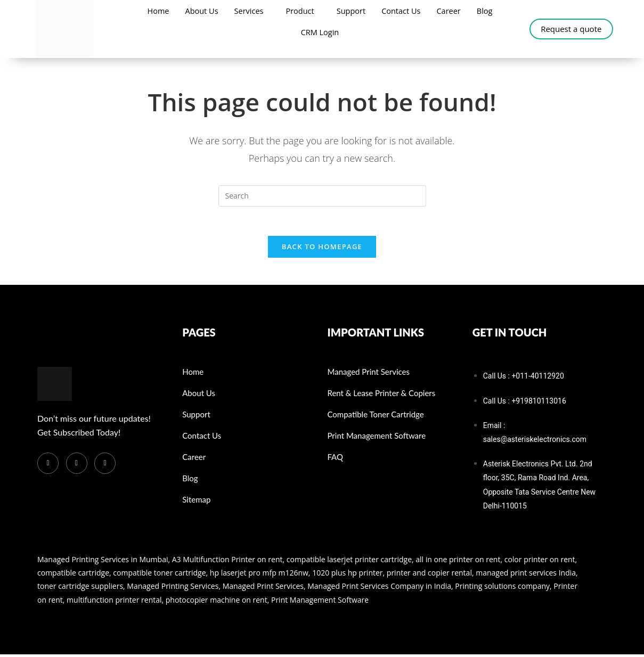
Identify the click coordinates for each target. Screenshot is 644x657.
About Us (199, 11)
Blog (488, 11)
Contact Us (403, 11)
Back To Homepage (322, 250)
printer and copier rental (429, 576)
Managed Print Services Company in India (379, 589)
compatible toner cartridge (159, 576)
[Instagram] (105, 466)
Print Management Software (320, 602)
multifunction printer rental (114, 602)
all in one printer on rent (458, 562)
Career (451, 11)
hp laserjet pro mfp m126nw (259, 576)
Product (300, 11)
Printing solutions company (502, 589)
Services (247, 11)
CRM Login (320, 32)
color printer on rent (540, 562)
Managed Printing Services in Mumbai (103, 562)
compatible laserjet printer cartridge (349, 562)
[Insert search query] (322, 196)
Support (352, 11)
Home (154, 11)
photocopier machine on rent (217, 602)
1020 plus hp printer (347, 576)
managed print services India (526, 576)
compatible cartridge (73, 576)
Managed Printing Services (173, 589)
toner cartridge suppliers (80, 589)
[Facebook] (48, 466)
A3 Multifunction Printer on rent (227, 562)
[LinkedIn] (77, 466)
